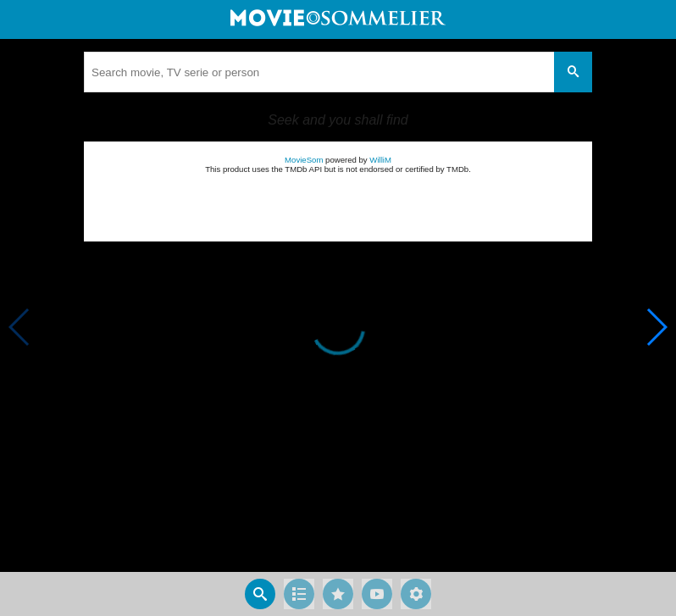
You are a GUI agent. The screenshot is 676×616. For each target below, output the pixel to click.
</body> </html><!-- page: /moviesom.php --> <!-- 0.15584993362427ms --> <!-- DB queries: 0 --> (338, 308)
